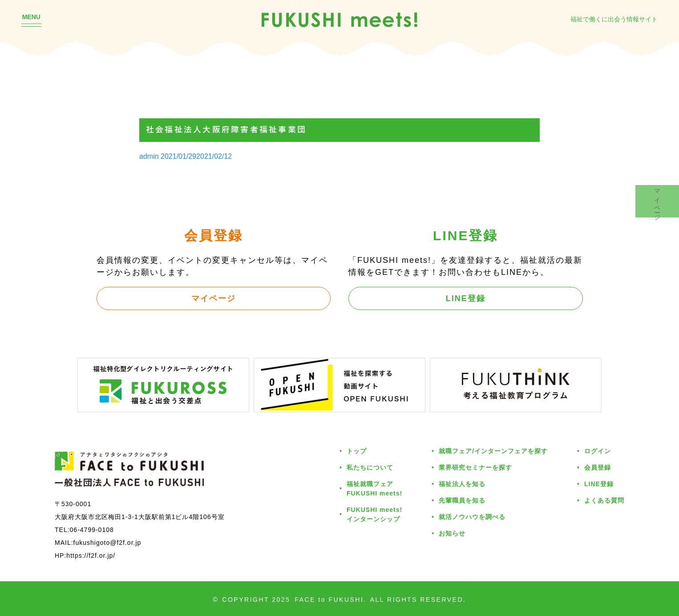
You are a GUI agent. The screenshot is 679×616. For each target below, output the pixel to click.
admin (149, 156)
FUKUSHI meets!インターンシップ (374, 514)
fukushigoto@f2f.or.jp (107, 542)
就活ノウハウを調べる (472, 517)
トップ (357, 451)
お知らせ (452, 533)
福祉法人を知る (462, 484)
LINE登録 (466, 298)
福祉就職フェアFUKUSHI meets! (374, 488)
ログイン (598, 451)
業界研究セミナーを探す (475, 467)
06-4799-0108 (92, 529)
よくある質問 (604, 500)
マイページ (214, 298)
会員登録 (598, 467)
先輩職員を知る (462, 500)
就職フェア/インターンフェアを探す (493, 451)
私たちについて (370, 467)
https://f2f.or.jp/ (91, 555)
